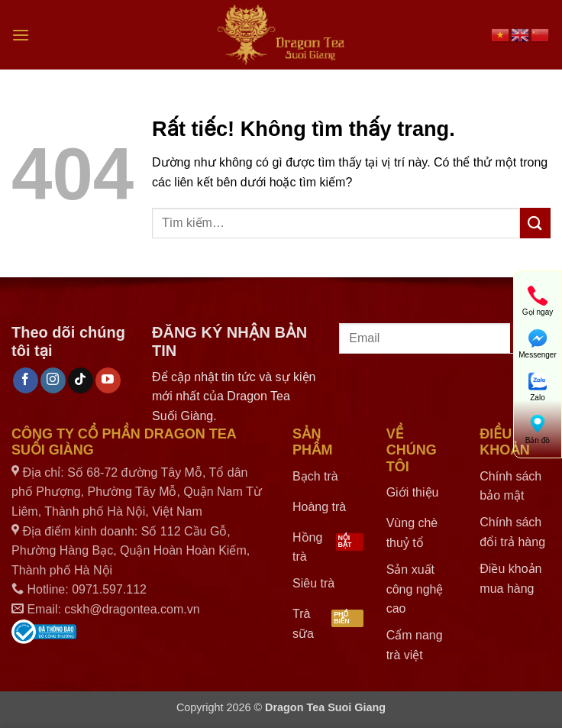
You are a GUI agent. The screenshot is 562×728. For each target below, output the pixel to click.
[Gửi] (535, 223)
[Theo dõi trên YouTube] (108, 380)
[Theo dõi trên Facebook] (26, 380)
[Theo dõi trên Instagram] (53, 380)
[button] (21, 35)
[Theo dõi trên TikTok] (81, 380)
